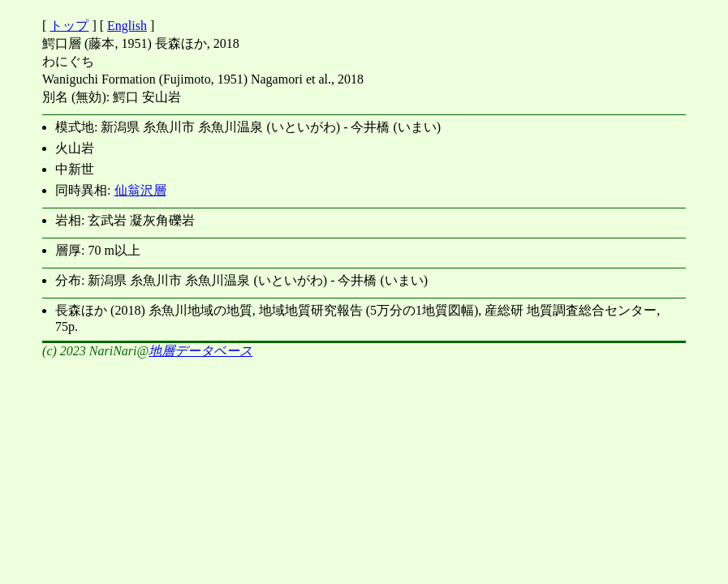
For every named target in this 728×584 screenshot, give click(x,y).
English (127, 26)
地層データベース (200, 351)
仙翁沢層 (140, 190)
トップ (69, 26)
